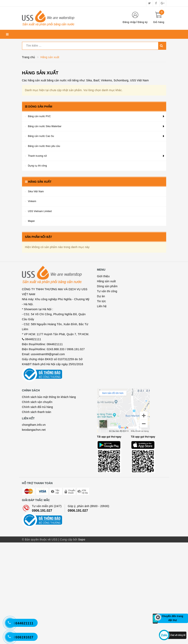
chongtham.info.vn (34, 492)
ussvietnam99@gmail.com (48, 396)
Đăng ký (143, 22)
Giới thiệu (103, 276)
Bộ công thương (42, 429)
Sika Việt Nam (36, 191)
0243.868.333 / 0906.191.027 (66, 391)
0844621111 (33, 381)
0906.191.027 (42, 587)
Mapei (31, 221)
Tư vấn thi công (107, 291)
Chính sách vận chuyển (37, 469)
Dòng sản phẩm (107, 286)
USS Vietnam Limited (40, 211)
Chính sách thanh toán (37, 479)
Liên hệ (102, 306)
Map (124, 483)
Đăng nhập (129, 22)
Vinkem (32, 201)
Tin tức (102, 301)
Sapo (82, 641)
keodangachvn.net (34, 497)
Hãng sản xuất (107, 281)
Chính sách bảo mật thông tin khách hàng (49, 464)
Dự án (101, 296)
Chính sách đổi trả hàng (38, 474)
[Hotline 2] (12, 625)
